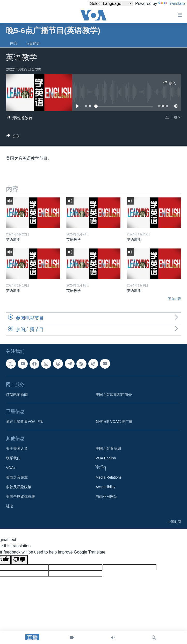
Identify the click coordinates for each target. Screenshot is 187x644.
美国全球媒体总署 (20, 496)
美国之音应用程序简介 (114, 395)
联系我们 (13, 458)
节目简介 (33, 43)
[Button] (13, 137)
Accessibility (105, 487)
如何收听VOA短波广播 (114, 422)
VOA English (106, 458)
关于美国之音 (17, 449)
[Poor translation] (19, 560)
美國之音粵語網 (108, 449)
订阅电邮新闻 (17, 395)
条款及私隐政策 (19, 487)
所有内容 (174, 299)
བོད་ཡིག (101, 468)
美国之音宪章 (17, 477)
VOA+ (11, 468)
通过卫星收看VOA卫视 (24, 422)
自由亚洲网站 (106, 496)
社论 (10, 506)
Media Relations (109, 477)
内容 (14, 43)
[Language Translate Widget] (111, 3)
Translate (172, 3)
